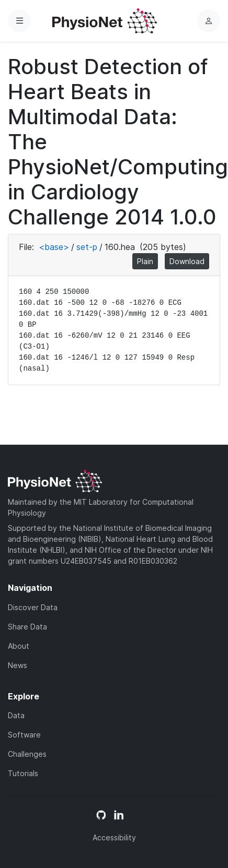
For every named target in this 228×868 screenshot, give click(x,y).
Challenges (27, 754)
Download (187, 261)
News (18, 665)
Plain (145, 261)
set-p (87, 247)
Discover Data (33, 607)
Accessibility (114, 837)
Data (16, 715)
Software (24, 735)
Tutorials (23, 773)
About (19, 646)
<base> (54, 247)
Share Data (27, 627)
